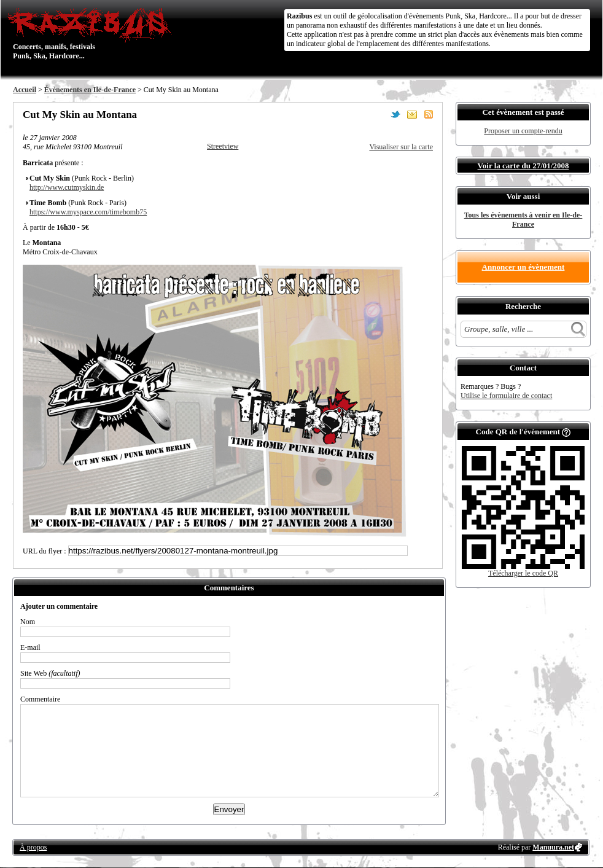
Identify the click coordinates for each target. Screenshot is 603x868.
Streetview (223, 146)
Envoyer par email (412, 114)
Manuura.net (553, 847)
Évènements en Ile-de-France (90, 90)
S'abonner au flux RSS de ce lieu (429, 114)
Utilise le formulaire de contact (506, 396)
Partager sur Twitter (395, 114)
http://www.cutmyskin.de (67, 187)
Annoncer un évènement (523, 267)
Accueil (25, 90)
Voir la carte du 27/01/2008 (523, 166)
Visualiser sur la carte (401, 147)
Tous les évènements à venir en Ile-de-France (523, 220)
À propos (33, 847)
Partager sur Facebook (379, 114)
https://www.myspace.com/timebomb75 (88, 212)
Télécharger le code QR (523, 573)
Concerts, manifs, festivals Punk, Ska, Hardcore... (92, 33)
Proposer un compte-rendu (523, 131)
